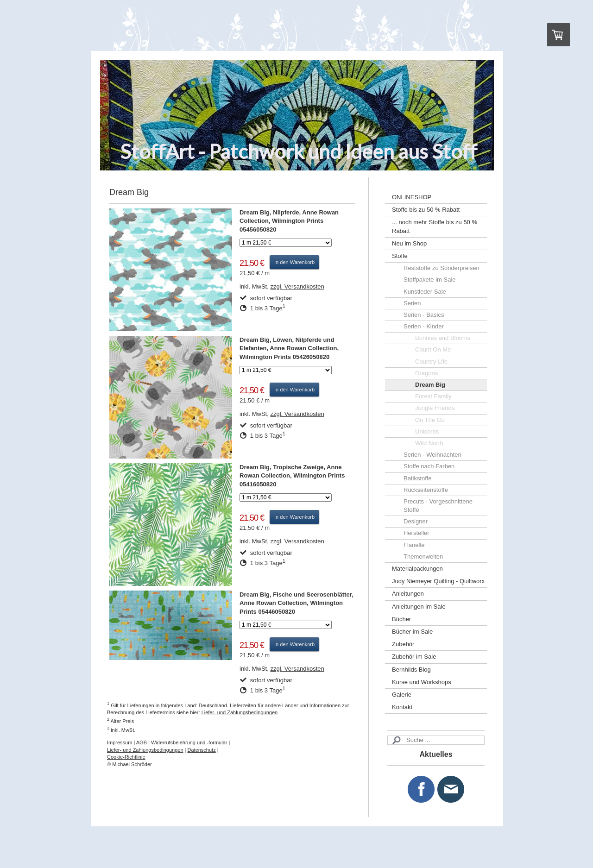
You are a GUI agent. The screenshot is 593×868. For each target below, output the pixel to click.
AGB (142, 742)
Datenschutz (202, 750)
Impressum (120, 742)
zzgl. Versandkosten (297, 286)
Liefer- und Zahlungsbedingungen (240, 712)
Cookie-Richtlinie (126, 757)
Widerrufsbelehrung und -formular (189, 742)
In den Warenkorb (294, 262)
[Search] (436, 740)
